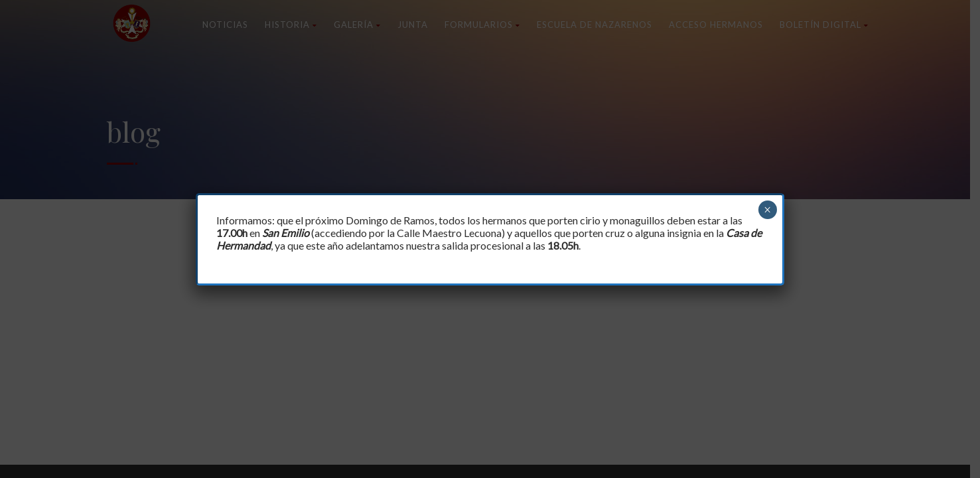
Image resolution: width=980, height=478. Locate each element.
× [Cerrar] (767, 210)
